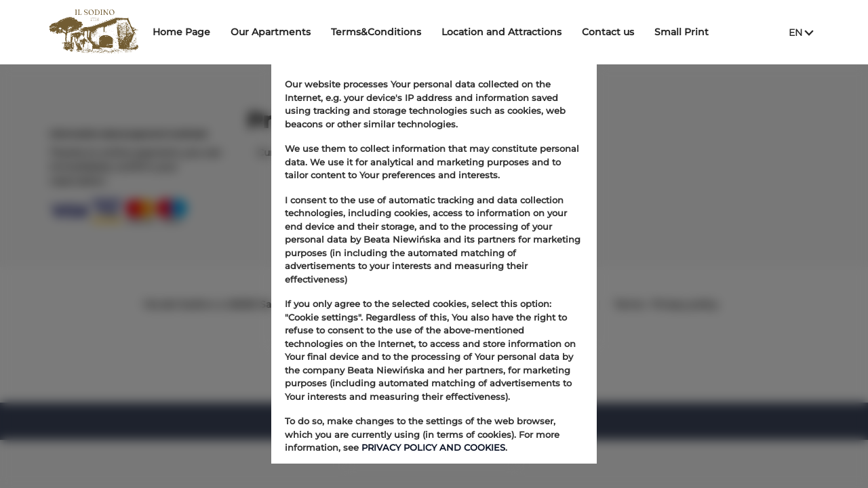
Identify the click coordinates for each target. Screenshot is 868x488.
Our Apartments (280, 32)
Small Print (691, 32)
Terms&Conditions (386, 32)
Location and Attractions (511, 32)
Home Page (191, 32)
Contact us (617, 32)
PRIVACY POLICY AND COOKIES (433, 447)
